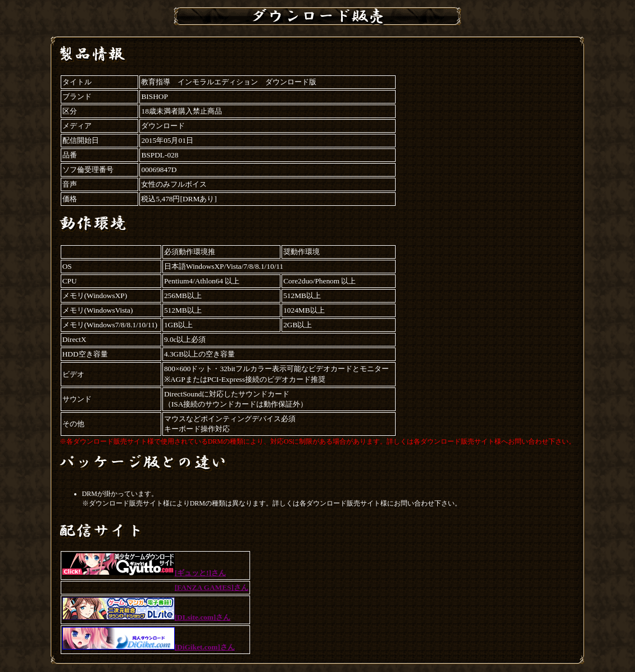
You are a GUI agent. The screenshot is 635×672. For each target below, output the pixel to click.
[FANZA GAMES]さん (212, 587)
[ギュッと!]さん (144, 573)
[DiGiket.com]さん (149, 647)
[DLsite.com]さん (147, 617)
